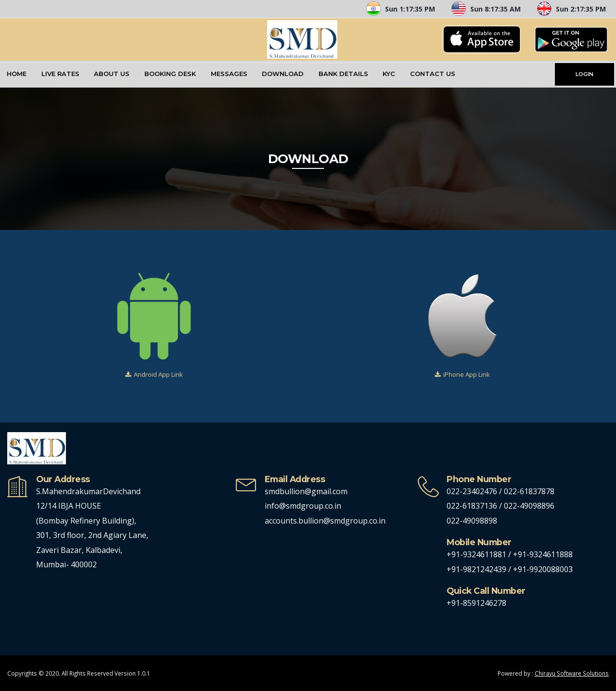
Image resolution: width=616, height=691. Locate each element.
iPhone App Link (467, 374)
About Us (112, 74)
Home (17, 74)
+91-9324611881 (477, 554)
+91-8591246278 (476, 603)
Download (283, 74)
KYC (389, 74)
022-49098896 (529, 506)
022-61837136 (472, 506)
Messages (229, 74)
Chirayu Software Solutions (572, 673)
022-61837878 (529, 491)
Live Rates (60, 74)
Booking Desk (170, 74)
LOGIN (584, 74)
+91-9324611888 (543, 554)
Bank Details (343, 74)
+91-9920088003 (543, 569)
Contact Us (433, 74)
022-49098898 (472, 521)
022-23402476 (472, 491)
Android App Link (158, 374)
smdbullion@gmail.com (306, 491)
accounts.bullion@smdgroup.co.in (325, 521)
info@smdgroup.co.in (303, 506)
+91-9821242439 (477, 569)
